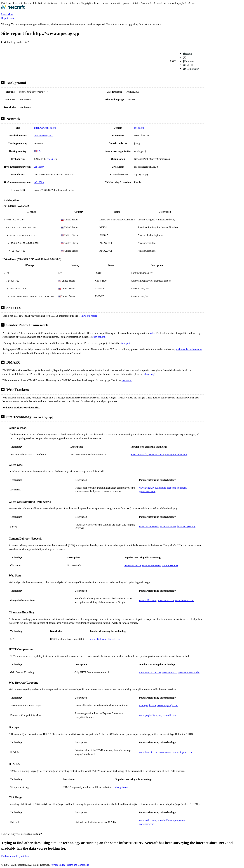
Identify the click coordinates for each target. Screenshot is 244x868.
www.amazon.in (166, 600)
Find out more (8, 856)
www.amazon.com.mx (150, 672)
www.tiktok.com (98, 639)
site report (125, 343)
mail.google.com (148, 705)
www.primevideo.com (176, 454)
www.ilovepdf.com (185, 600)
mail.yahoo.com (185, 752)
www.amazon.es (170, 565)
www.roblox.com (148, 600)
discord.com (114, 639)
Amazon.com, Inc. (43, 136)
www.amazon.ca (133, 565)
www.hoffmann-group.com (171, 820)
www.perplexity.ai (148, 715)
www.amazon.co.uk (149, 527)
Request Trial (23, 856)
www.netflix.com (148, 820)
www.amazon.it (156, 454)
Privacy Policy (58, 865)
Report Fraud (8, 18)
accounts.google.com (168, 705)
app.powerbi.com (167, 715)
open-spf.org (99, 337)
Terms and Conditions (78, 865)
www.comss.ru (170, 672)
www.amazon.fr (168, 527)
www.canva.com (168, 752)
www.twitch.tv (146, 488)
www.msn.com (147, 824)
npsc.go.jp (139, 128)
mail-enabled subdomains (189, 349)
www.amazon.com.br (189, 672)
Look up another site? (16, 42)
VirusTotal (52, 159)
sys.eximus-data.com (165, 488)
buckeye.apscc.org (186, 527)
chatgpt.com (121, 787)
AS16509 (39, 167)
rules (153, 333)
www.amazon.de (139, 454)
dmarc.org (149, 374)
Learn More (7, 14)
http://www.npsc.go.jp (45, 128)
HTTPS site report (88, 316)
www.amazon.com (151, 565)
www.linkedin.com (149, 752)
